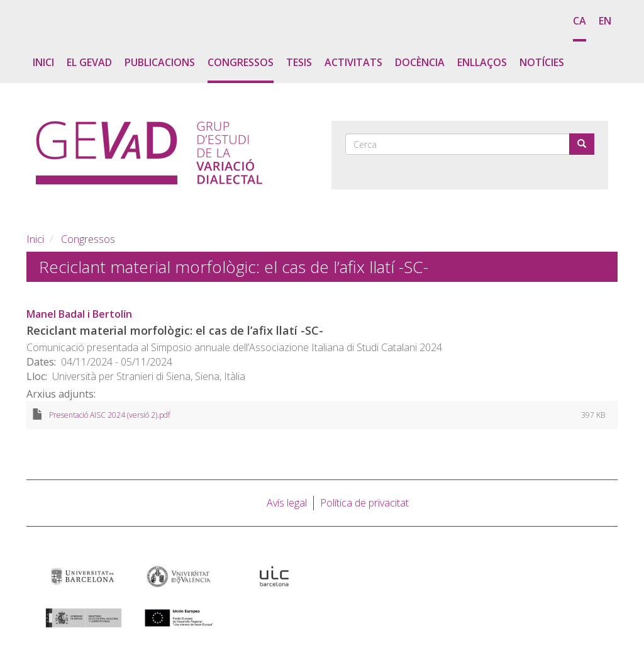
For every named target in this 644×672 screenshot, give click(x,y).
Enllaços (482, 62)
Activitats (353, 62)
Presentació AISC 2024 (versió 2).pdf (109, 415)
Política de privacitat (364, 503)
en (605, 21)
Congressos (241, 62)
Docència (420, 62)
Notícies (542, 62)
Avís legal (287, 503)
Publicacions (160, 62)
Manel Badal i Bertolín (79, 314)
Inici (43, 62)
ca (580, 21)
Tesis (299, 62)
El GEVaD (89, 62)
